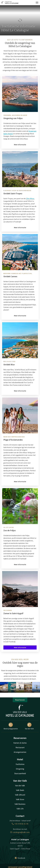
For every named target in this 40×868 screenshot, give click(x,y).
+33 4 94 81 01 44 (20, 824)
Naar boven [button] (20, 700)
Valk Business (20, 804)
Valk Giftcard (20, 795)
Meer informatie (20, 145)
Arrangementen (20, 752)
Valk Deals (20, 790)
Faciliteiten (20, 764)
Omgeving (20, 769)
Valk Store (20, 799)
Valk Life (20, 809)
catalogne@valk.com (20, 832)
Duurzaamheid (20, 773)
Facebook (20, 858)
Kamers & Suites (20, 743)
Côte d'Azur (30, 199)
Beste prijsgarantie (11, 726)
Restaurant (20, 747)
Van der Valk (29, 726)
